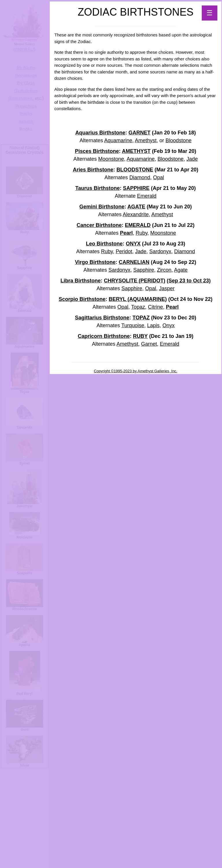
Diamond (140, 177)
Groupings (26, 75)
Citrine (156, 307)
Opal (158, 177)
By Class (26, 83)
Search (26, 121)
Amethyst (146, 140)
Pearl (126, 233)
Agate (181, 270)
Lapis (153, 325)
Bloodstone (179, 140)
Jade (192, 159)
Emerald (147, 196)
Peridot (124, 251)
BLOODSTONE (135, 170)
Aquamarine (118, 140)
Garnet (149, 344)
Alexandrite (136, 214)
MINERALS (25, 49)
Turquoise (133, 325)
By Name (26, 67)
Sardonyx (160, 251)
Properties (26, 106)
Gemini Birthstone (102, 207)
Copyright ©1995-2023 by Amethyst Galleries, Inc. (136, 371)
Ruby (141, 233)
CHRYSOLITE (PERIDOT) (134, 281)
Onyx (169, 325)
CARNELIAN (134, 262)
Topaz (138, 307)
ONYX (133, 244)
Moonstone (111, 159)
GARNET (139, 133)
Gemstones (26, 91)
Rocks (26, 113)
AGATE (136, 207)
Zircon (164, 270)
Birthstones (20, 98)
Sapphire (144, 270)
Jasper (167, 288)
